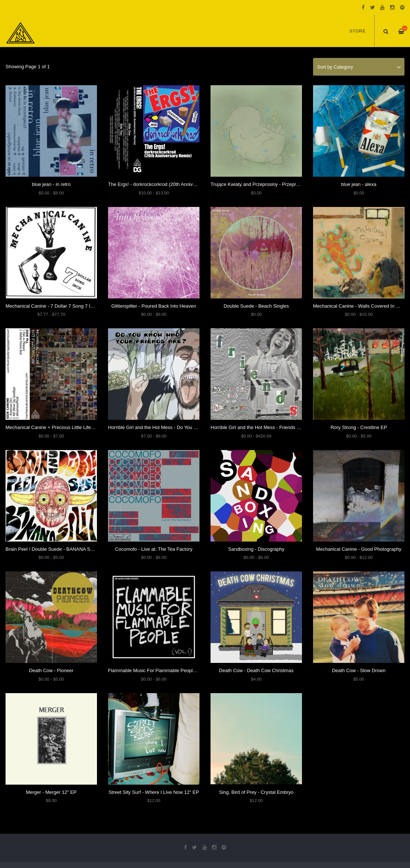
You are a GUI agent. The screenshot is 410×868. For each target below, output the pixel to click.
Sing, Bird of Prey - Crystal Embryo (256, 792)
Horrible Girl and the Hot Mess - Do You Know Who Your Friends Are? (182, 427)
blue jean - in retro (51, 184)
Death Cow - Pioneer (51, 670)
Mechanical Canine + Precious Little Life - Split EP (59, 427)
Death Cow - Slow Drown (359, 670)
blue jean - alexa (359, 184)
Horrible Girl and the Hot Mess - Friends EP (257, 427)
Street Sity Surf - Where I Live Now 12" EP (154, 792)
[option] (205, 48)
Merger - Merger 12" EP (51, 792)
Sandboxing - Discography (256, 549)
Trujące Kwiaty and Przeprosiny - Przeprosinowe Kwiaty (270, 184)
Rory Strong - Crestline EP (359, 427)
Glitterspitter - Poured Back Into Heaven (154, 306)
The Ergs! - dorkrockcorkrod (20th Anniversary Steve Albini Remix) (178, 184)
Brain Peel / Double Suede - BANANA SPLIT (53, 549)
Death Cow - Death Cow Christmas (256, 670)
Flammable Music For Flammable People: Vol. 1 (159, 670)
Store (358, 31)
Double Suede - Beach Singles (256, 306)
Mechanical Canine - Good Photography (359, 549)
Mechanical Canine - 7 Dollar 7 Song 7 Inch (52, 306)
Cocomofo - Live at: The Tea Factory (154, 549)
